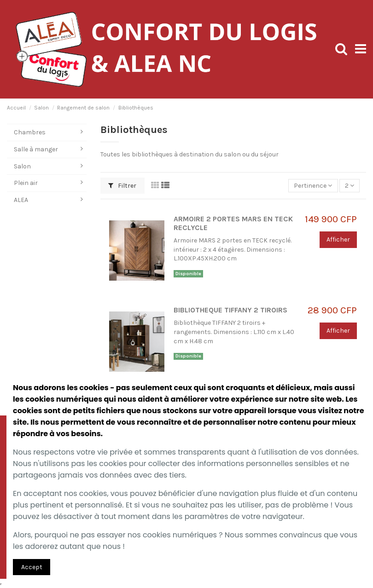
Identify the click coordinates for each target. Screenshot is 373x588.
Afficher (338, 239)
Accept (32, 567)
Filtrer (122, 186)
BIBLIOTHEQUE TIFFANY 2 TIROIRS (230, 310)
